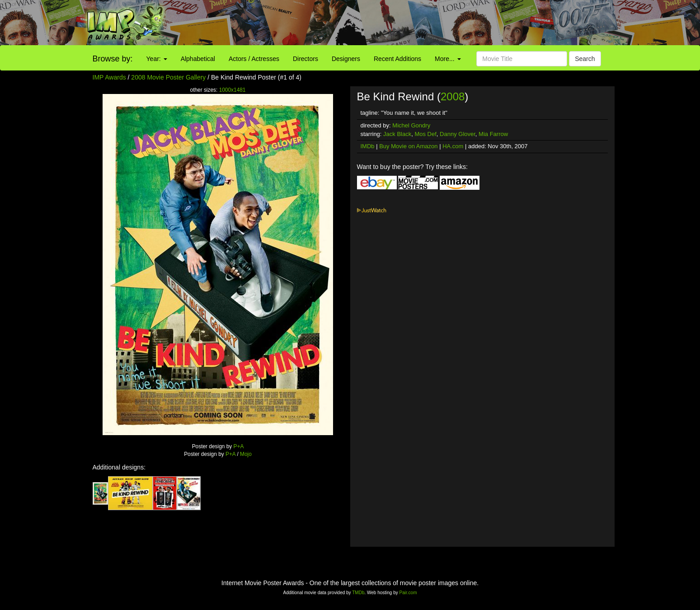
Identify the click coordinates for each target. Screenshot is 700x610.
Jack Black (397, 134)
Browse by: (113, 59)
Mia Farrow (493, 134)
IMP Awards (109, 77)
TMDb (358, 593)
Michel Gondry (411, 125)
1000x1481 (233, 90)
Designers (346, 59)
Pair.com (408, 593)
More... (448, 59)
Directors (305, 59)
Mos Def (425, 134)
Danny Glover (458, 134)
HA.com (453, 146)
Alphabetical (198, 59)
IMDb (368, 146)
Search (585, 59)
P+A (239, 446)
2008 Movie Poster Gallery (168, 77)
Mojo (246, 454)
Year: (157, 59)
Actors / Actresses (254, 59)
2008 (453, 96)
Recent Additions (397, 59)
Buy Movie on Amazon (408, 146)
